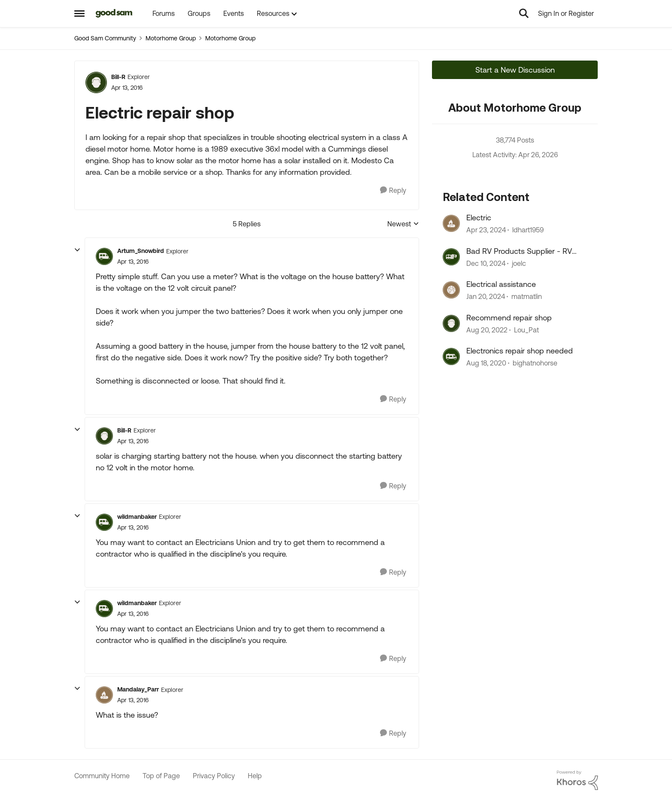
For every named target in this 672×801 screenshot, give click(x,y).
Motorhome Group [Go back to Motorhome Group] (171, 38)
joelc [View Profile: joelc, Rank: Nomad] (519, 263)
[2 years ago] (486, 230)
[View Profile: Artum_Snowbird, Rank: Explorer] (104, 256)
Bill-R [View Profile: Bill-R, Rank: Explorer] (118, 77)
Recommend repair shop (509, 318)
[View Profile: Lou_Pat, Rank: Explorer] (451, 323)
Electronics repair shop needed (520, 351)
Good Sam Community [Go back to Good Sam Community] (105, 38)
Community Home (102, 776)
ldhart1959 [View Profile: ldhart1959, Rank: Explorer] (528, 230)
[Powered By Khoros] (578, 780)
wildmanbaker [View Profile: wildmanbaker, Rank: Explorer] (137, 517)
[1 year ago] (486, 263)
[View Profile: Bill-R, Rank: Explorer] (96, 82)
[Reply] (393, 190)
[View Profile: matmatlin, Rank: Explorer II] (451, 290)
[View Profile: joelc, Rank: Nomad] (451, 257)
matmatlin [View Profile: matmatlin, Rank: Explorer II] (527, 297)
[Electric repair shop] (133, 262)
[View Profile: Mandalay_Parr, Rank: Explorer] (104, 695)
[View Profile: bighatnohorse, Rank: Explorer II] (451, 356)
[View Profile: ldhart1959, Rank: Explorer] (451, 223)
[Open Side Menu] (79, 13)
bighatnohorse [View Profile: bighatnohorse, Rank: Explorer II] (535, 363)
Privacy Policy (214, 776)
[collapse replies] (77, 250)
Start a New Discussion (515, 70)
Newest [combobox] (403, 224)
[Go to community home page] (114, 13)
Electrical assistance (501, 284)
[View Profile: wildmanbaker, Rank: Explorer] (104, 522)
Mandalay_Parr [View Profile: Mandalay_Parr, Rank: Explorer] (138, 689)
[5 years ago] (486, 363)
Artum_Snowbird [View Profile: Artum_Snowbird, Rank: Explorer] (141, 251)
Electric (479, 218)
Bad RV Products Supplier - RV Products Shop (519, 251)
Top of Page (161, 776)
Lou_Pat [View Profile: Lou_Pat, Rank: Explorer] (526, 330)
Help (255, 776)
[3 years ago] (487, 330)
